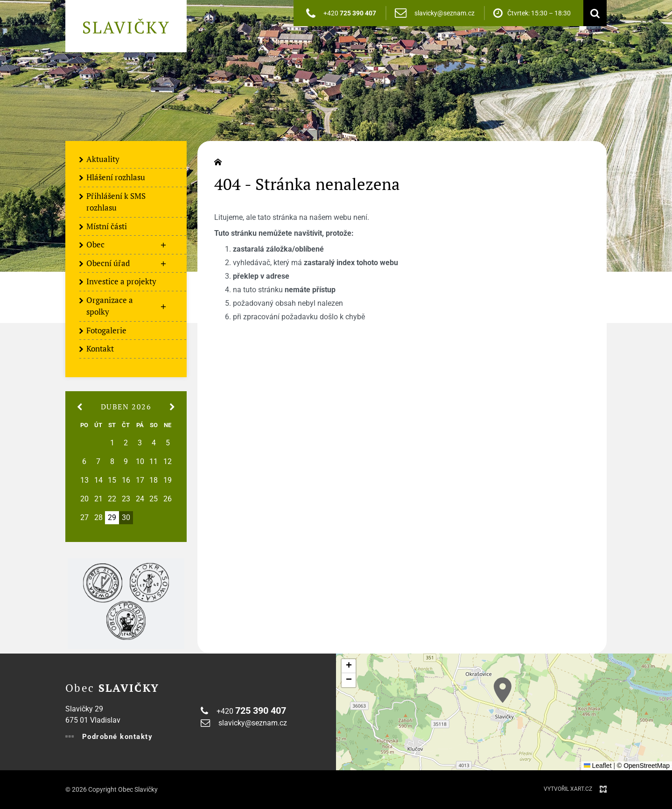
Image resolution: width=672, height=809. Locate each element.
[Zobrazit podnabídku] (163, 245)
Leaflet (598, 766)
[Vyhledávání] (593, 13)
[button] (503, 690)
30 (126, 518)
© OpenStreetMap (643, 766)
